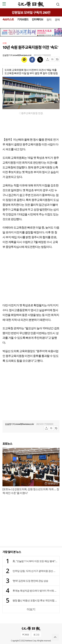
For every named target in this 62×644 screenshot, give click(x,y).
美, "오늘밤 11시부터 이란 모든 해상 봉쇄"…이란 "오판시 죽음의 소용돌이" (35, 561)
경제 (57, 19)
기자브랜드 (23, 19)
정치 (49, 19)
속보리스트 (8, 19)
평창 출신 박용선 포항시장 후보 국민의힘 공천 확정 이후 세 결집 (35, 600)
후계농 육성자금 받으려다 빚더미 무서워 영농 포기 (35, 591)
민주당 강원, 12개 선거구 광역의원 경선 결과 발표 (35, 571)
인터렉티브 (37, 19)
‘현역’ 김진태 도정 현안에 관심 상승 (30, 581)
